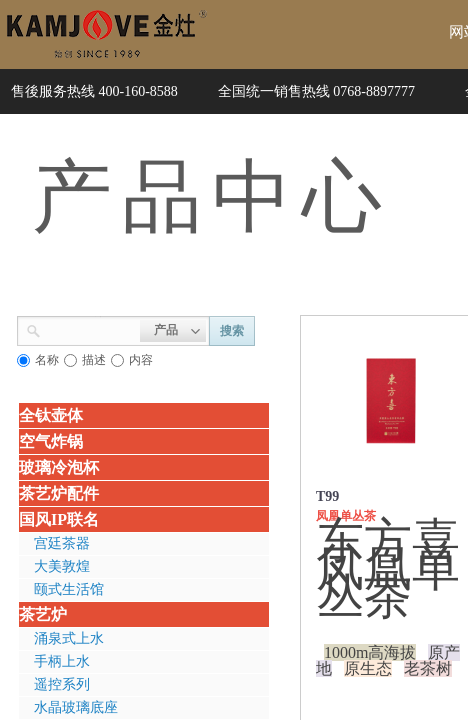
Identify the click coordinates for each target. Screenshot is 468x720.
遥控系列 (62, 684)
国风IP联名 (59, 519)
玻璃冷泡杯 (59, 467)
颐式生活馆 (69, 589)
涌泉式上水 (69, 638)
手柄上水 (62, 661)
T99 (327, 496)
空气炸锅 (51, 441)
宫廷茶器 (62, 543)
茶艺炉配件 (59, 493)
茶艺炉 (43, 614)
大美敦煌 (62, 566)
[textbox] (90, 329)
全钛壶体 (51, 415)
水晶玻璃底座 (76, 707)
